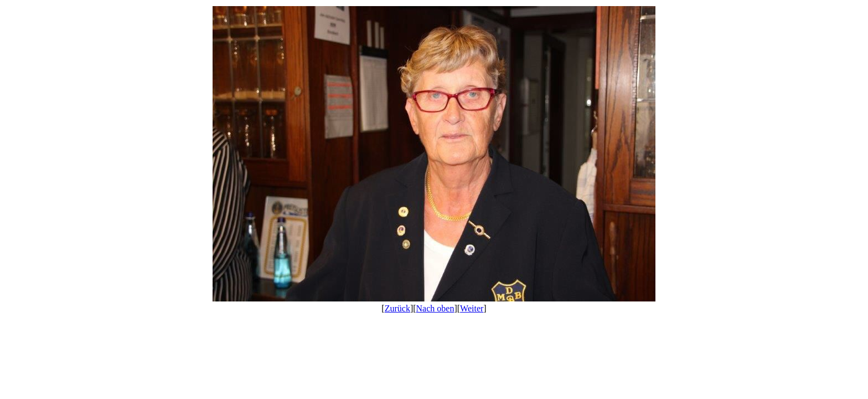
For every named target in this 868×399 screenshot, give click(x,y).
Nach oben (435, 308)
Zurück (397, 308)
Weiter (472, 308)
